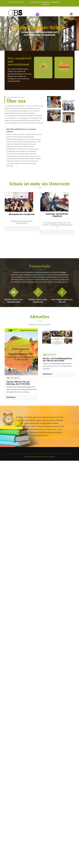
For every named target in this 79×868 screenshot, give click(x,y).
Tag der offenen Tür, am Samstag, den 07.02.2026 (18, 383)
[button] (6, 34)
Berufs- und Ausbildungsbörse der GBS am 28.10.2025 (58, 359)
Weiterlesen (11, 397)
